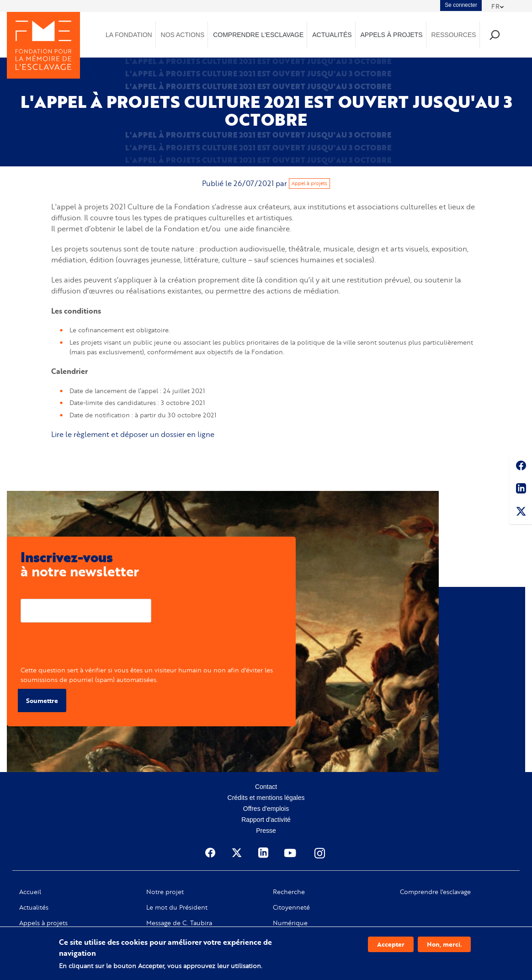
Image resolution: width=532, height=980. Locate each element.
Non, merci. (444, 944)
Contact (266, 787)
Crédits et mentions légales (266, 798)
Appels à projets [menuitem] (391, 35)
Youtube (291, 853)
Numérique (290, 923)
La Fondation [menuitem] (129, 35)
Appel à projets (309, 183)
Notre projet (165, 892)
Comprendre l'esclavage (435, 892)
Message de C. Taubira (179, 923)
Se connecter (461, 5)
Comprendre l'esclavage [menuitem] (258, 35)
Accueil (30, 892)
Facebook (521, 467)
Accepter (391, 944)
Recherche (289, 892)
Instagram (320, 853)
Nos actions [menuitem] (183, 35)
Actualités (34, 907)
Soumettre (42, 700)
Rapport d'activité (266, 820)
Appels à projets (43, 923)
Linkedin (521, 490)
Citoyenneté (291, 907)
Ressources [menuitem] (454, 35)
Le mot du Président (177, 907)
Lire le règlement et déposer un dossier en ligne (133, 434)
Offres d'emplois (266, 809)
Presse (266, 831)
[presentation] (90, 647)
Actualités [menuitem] (332, 35)
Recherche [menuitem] (494, 35)
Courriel (33, 592)
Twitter (521, 513)
